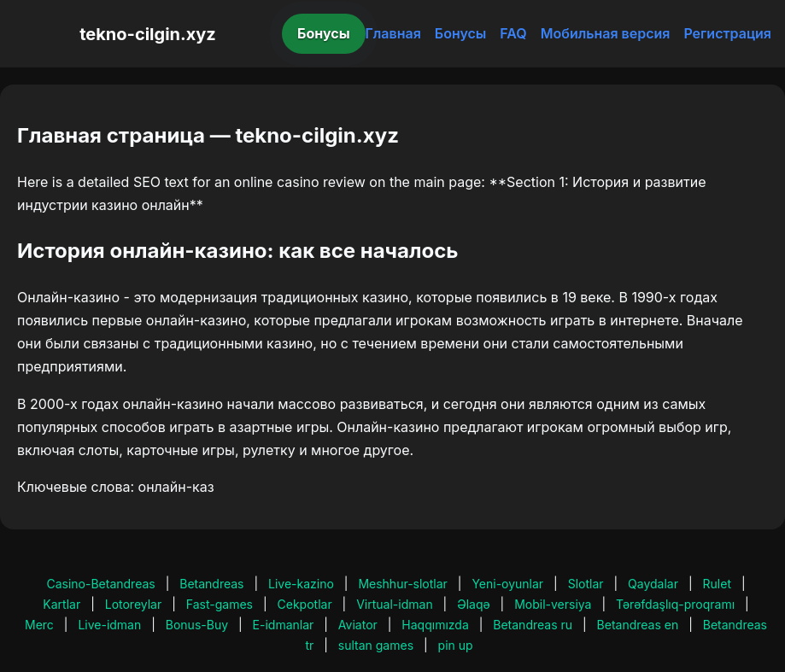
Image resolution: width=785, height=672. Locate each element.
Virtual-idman (394, 604)
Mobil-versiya (553, 604)
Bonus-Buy (197, 625)
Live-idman (109, 625)
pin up (456, 645)
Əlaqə (473, 604)
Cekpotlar (305, 604)
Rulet (717, 584)
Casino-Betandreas (100, 584)
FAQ (513, 33)
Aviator (358, 625)
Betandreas (211, 584)
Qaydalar (653, 584)
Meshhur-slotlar (402, 584)
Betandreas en (638, 625)
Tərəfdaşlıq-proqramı (675, 604)
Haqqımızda (435, 625)
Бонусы (324, 33)
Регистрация (727, 33)
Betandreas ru (533, 625)
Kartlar (62, 604)
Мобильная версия (606, 33)
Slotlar (586, 584)
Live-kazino (301, 584)
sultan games (376, 645)
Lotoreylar (134, 604)
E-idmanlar (284, 625)
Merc (39, 625)
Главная (393, 33)
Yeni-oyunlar (507, 584)
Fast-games (220, 604)
